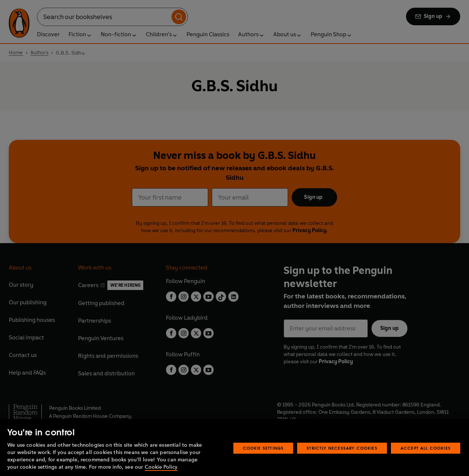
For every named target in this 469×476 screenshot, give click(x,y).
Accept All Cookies (426, 461)
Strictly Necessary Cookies (342, 461)
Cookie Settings (263, 461)
